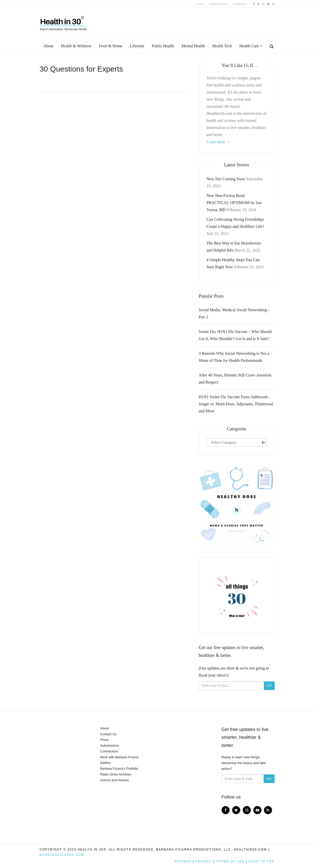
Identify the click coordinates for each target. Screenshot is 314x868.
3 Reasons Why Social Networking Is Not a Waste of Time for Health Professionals (234, 357)
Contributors (240, 4)
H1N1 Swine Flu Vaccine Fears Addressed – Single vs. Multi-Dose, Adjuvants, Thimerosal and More (236, 404)
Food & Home (111, 46)
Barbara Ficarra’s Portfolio (119, 769)
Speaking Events (218, 4)
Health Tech (222, 46)
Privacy (204, 861)
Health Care (249, 46)
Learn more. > (218, 142)
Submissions (110, 745)
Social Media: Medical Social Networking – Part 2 (234, 313)
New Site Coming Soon (226, 179)
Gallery (105, 763)
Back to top (262, 861)
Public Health (163, 46)
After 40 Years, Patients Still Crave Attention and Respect (235, 379)
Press (104, 740)
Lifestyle (137, 46)
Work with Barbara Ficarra (119, 757)
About (49, 46)
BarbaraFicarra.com (62, 855)
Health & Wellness (76, 46)
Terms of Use (230, 861)
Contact (200, 4)
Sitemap (183, 861)
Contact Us (108, 734)
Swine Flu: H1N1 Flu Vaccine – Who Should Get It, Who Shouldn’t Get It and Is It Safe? (235, 335)
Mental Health (193, 46)
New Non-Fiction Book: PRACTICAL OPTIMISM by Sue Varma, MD (234, 203)
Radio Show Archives (116, 774)
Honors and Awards (115, 780)
